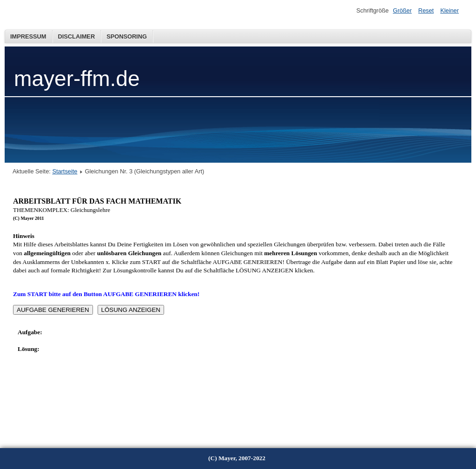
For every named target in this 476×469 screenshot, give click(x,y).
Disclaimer (77, 36)
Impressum (28, 36)
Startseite (65, 171)
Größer (402, 10)
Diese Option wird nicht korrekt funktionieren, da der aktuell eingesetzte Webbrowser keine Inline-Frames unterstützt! (233, 310)
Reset (426, 10)
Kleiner (450, 10)
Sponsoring (127, 36)
